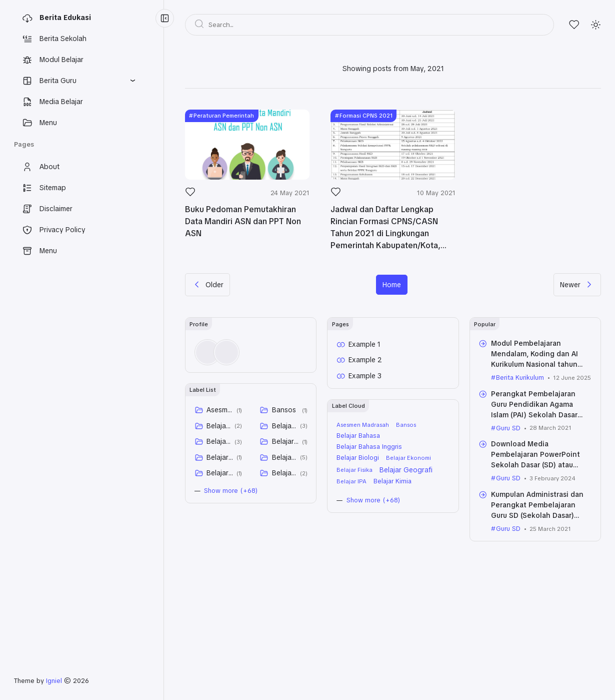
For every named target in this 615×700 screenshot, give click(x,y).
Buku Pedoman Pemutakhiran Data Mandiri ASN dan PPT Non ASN (243, 221)
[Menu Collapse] (165, 18)
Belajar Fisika (220, 457)
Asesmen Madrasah (220, 410)
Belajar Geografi (284, 457)
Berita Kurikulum (520, 378)
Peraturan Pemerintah (224, 116)
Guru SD (508, 428)
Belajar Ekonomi (285, 441)
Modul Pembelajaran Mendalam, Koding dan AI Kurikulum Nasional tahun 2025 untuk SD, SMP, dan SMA (534, 364)
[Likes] (574, 25)
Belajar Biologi (219, 441)
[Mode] (596, 25)
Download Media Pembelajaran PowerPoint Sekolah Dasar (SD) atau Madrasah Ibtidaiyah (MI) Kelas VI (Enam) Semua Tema (539, 465)
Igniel (54, 681)
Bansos (284, 410)
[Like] (190, 195)
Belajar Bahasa (219, 426)
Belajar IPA (220, 473)
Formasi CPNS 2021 (366, 116)
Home (392, 285)
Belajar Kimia (284, 473)
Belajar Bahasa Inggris (284, 426)
